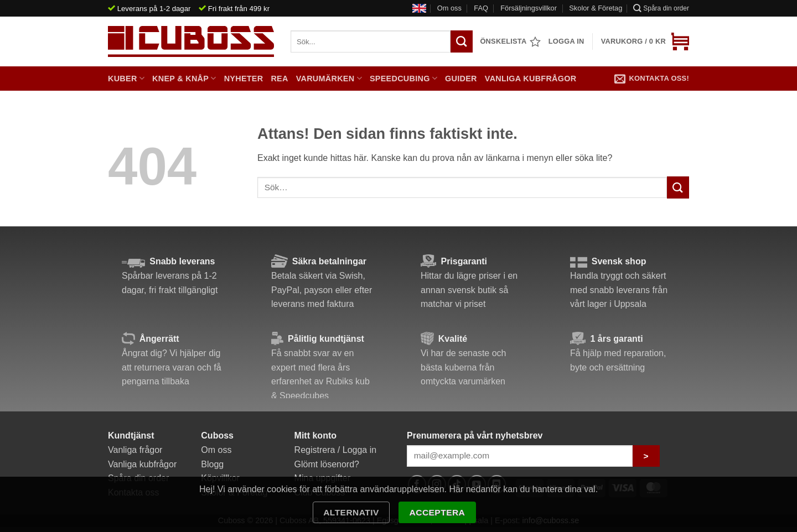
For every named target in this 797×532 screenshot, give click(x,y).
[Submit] (678, 187)
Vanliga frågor (135, 450)
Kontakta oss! (652, 79)
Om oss (449, 8)
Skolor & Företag (596, 8)
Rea (279, 79)
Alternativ (351, 512)
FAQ (481, 8)
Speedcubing (403, 78)
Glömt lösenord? (327, 464)
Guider (461, 79)
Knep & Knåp (184, 78)
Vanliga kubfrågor (531, 79)
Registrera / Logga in (336, 450)
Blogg (212, 464)
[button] (645, 41)
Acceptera (438, 512)
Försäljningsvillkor (529, 8)
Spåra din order (661, 8)
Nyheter (244, 79)
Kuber (126, 78)
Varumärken (329, 78)
